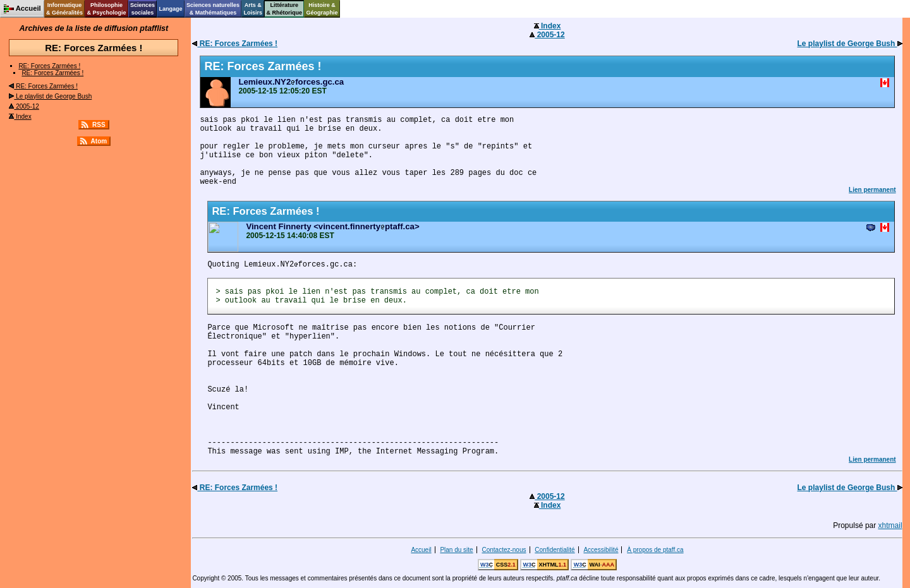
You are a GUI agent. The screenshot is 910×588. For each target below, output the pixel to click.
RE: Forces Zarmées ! (49, 66)
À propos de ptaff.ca (655, 550)
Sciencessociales (143, 9)
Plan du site (456, 550)
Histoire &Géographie (322, 9)
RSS (99, 125)
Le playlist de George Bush (50, 96)
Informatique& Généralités (64, 9)
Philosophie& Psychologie (106, 9)
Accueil (421, 550)
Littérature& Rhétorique (285, 9)
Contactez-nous (504, 550)
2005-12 (24, 106)
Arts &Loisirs (253, 9)
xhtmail (890, 525)
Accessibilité (601, 550)
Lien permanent (872, 190)
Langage (170, 9)
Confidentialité (555, 550)
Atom (99, 141)
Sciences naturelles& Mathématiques (213, 9)
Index (20, 117)
